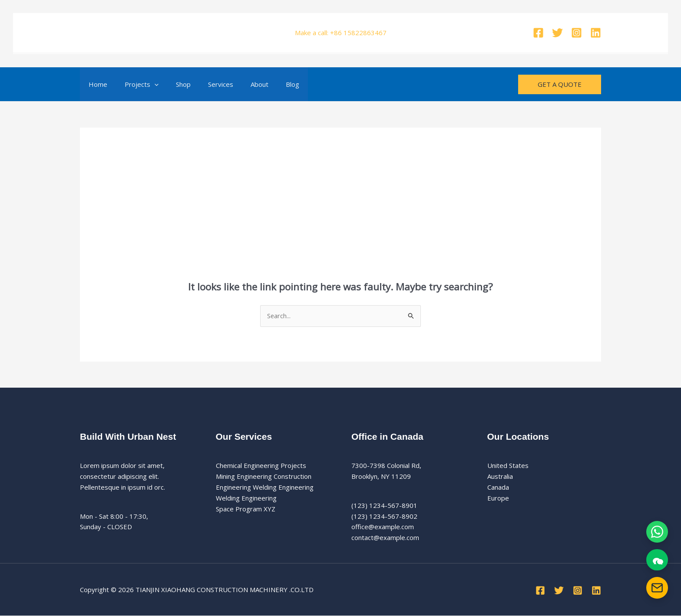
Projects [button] (135, 84)
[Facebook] (538, 33)
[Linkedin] (596, 33)
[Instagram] (577, 33)
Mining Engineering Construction (264, 477)
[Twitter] (557, 33)
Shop (172, 84)
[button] (148, 84)
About (240, 84)
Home (96, 84)
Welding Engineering (246, 498)
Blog (269, 84)
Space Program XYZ (246, 509)
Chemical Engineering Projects (261, 466)
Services (205, 84)
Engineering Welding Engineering (265, 488)
